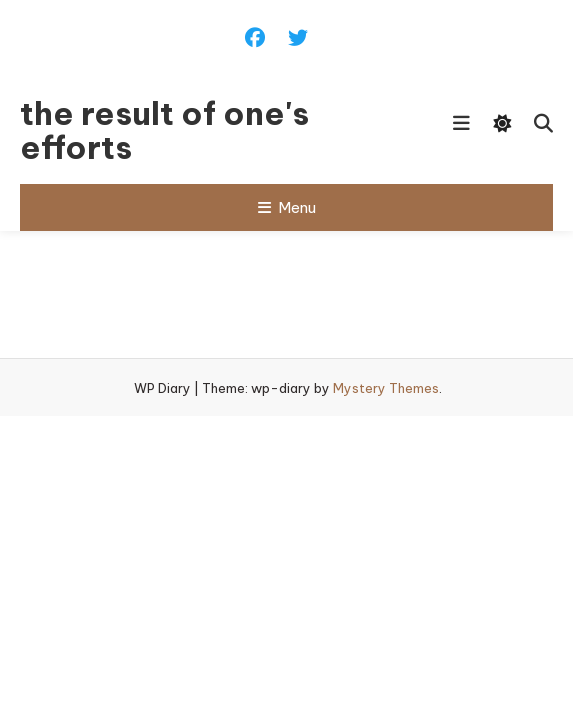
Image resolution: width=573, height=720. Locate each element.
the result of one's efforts (164, 130)
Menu (287, 207)
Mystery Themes (386, 388)
